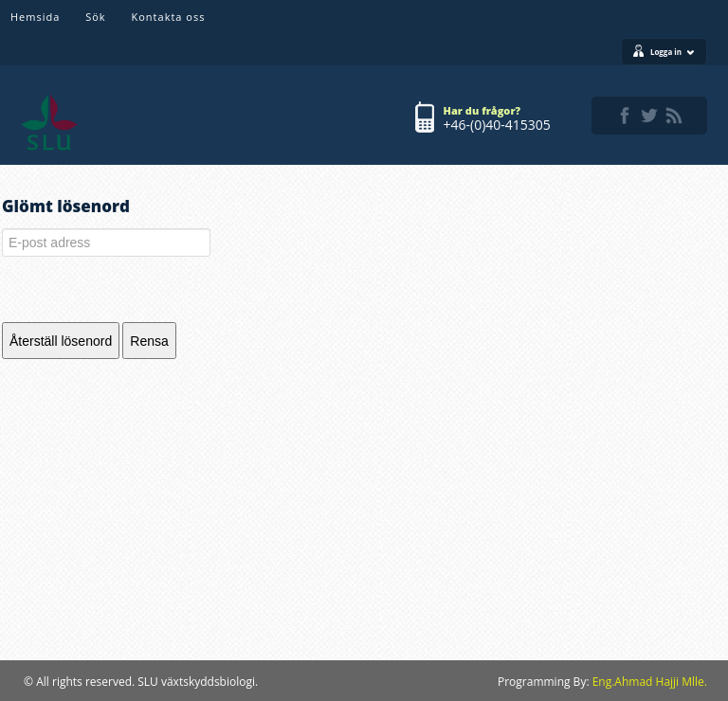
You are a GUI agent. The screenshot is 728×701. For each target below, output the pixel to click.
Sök (95, 17)
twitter (649, 116)
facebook (625, 116)
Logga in (673, 52)
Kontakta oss (169, 17)
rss (674, 116)
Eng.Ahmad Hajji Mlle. (650, 682)
